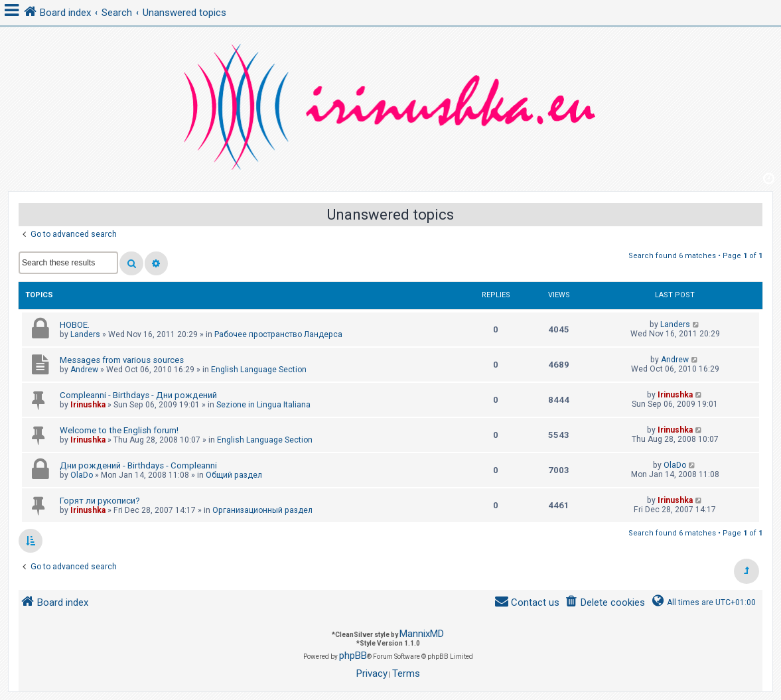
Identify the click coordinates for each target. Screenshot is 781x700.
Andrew (84, 370)
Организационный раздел (262, 510)
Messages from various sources (122, 360)
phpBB (353, 656)
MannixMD (422, 634)
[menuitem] (605, 603)
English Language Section (259, 370)
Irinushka (88, 405)
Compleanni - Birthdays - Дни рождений (138, 395)
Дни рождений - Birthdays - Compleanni (138, 465)
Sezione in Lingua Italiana (263, 405)
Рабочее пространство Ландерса (278, 334)
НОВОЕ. (75, 325)
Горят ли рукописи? (100, 501)
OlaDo (82, 475)
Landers (85, 334)
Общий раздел (234, 475)
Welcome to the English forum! (119, 430)
